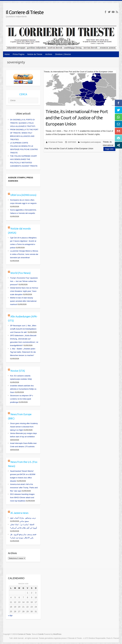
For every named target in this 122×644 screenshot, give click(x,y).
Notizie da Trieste (35, 54)
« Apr (10, 615)
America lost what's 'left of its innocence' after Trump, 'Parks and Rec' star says (24, 488)
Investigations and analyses (91, 142)
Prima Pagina (19, 54)
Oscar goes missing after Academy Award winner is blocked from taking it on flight (24, 427)
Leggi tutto (109, 149)
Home (7, 54)
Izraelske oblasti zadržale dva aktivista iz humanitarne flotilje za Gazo (23, 389)
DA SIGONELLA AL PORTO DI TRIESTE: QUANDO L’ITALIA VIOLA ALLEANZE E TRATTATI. (23, 123)
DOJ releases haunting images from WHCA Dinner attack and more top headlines (22, 497)
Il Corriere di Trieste (25, 12)
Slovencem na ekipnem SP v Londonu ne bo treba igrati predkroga (21, 399)
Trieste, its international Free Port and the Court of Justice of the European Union (77, 118)
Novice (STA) (18, 371)
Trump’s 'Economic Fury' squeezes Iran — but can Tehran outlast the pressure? (24, 281)
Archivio (49, 54)
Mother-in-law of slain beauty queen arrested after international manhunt (23, 301)
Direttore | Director (63, 54)
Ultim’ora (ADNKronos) (23, 195)
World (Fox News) (21, 273)
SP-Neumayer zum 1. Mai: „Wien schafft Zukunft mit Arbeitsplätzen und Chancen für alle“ (23, 329)
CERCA (23, 94)
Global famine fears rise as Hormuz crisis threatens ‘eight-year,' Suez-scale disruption (24, 291)
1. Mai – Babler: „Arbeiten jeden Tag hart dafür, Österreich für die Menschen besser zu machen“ (23, 352)
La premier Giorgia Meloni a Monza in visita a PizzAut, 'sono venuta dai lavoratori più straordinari (24, 254)
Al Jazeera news (19, 513)
